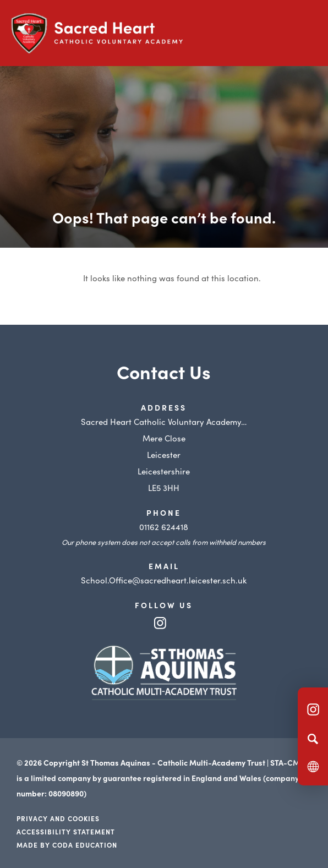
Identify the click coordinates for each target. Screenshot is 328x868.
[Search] (313, 739)
